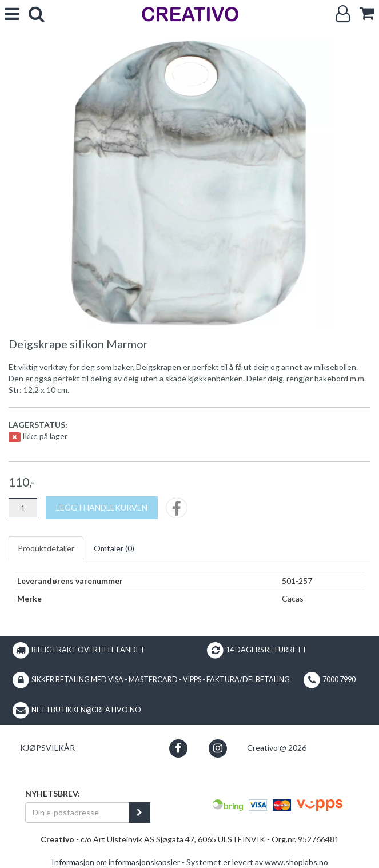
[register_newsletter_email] (139, 813)
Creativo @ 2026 (277, 748)
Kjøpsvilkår (47, 748)
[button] (178, 748)
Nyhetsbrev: (53, 793)
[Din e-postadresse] (77, 813)
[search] (37, 14)
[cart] (367, 13)
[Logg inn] (343, 14)
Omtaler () (114, 548)
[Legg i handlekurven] (102, 508)
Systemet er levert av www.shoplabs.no (257, 862)
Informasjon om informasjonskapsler (116, 862)
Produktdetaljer (46, 548)
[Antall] (23, 508)
